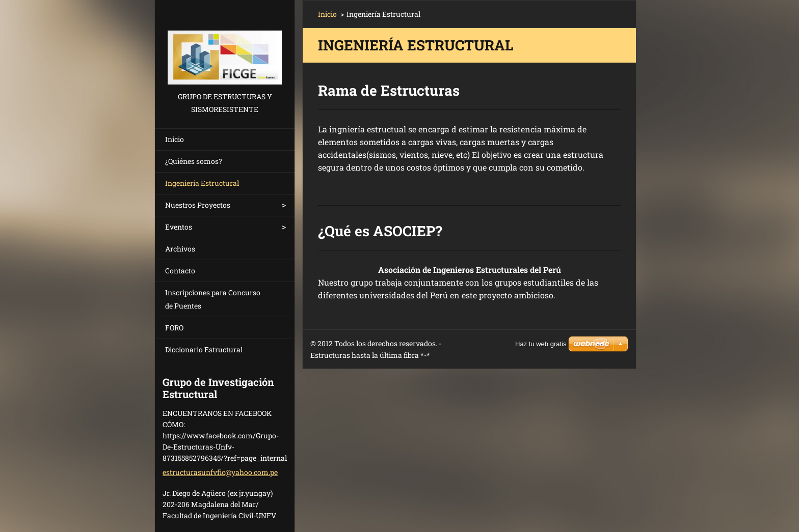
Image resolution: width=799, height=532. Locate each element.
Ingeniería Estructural (202, 183)
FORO (174, 328)
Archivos (180, 249)
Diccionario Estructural (204, 349)
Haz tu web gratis (541, 344)
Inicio (175, 139)
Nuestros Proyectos (198, 205)
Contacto (180, 271)
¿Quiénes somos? (194, 161)
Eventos (179, 227)
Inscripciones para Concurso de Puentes (213, 299)
